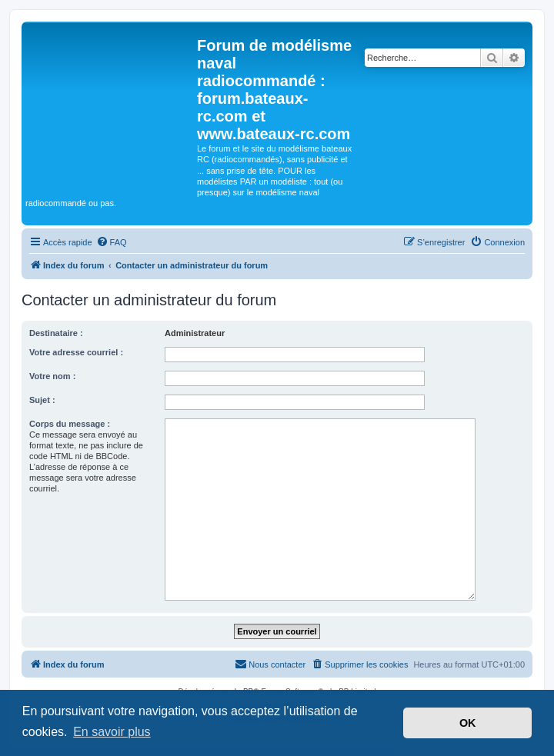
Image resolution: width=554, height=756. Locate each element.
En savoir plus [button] (112, 732)
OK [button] (468, 723)
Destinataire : (56, 333)
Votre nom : (52, 376)
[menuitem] (112, 242)
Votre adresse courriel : (76, 352)
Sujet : (42, 400)
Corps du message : (70, 424)
